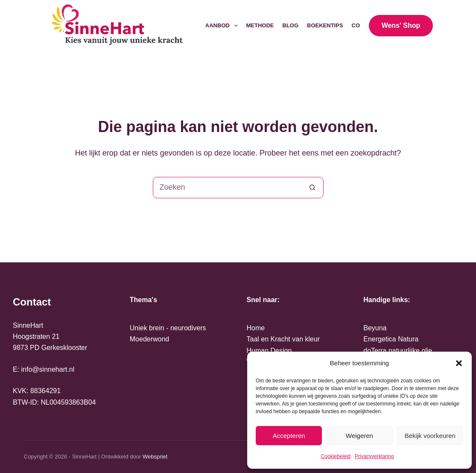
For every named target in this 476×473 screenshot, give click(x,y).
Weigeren (359, 436)
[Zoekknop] (312, 188)
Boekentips (325, 25)
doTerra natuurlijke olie (398, 351)
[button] (459, 363)
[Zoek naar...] (228, 188)
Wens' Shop (401, 25)
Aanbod (223, 26)
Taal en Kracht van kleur (283, 339)
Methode (260, 25)
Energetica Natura (391, 339)
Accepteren (289, 436)
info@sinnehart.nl (48, 369)
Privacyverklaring (374, 456)
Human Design (269, 351)
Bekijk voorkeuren (430, 436)
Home (256, 328)
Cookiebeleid (336, 456)
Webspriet (155, 457)
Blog (291, 25)
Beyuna (375, 328)
